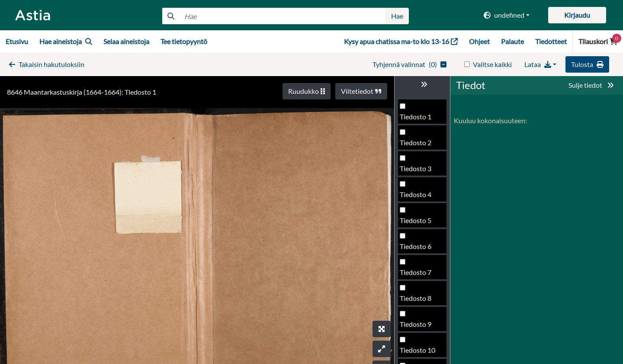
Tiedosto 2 (416, 142)
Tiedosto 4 (416, 194)
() (409, 64)
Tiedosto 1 (416, 117)
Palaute (512, 41)
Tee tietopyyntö (184, 41)
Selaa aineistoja (126, 41)
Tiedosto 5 (416, 220)
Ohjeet (479, 41)
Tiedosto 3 (416, 168)
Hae (397, 16)
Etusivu (17, 41)
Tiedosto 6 (416, 246)
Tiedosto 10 (417, 350)
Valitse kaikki (492, 64)
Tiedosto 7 (416, 272)
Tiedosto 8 (416, 298)
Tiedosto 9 (416, 324)
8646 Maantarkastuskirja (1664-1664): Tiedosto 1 (82, 92)
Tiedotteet (551, 41)
